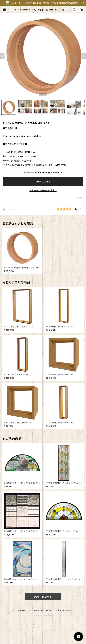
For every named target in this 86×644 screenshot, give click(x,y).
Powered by (43, 615)
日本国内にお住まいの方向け (43, 190)
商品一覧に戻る (43, 597)
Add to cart (43, 182)
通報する (79, 198)
